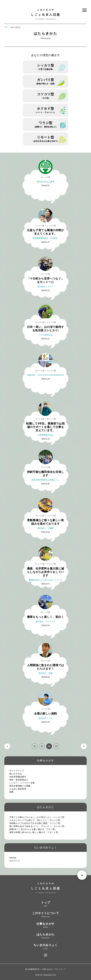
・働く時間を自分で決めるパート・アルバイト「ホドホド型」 (38, 826)
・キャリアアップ (17, 771)
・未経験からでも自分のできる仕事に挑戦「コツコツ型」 (36, 823)
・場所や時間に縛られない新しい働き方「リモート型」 (35, 832)
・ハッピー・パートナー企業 (22, 783)
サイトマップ (60, 969)
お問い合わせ (47, 969)
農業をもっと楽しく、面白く (46, 617)
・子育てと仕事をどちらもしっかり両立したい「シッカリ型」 (38, 817)
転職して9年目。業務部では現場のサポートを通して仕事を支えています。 (45, 427)
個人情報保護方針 (32, 969)
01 (35, 746)
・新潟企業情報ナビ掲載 (20, 786)
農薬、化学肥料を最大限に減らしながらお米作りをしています (46, 572)
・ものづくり (15, 861)
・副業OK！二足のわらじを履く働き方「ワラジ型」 (33, 829)
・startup (13, 858)
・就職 (11, 792)
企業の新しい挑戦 (45, 714)
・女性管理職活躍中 (18, 777)
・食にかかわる (16, 774)
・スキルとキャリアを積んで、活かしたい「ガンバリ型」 (36, 820)
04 (56, 746)
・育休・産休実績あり (19, 780)
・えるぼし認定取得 (18, 789)
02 (42, 746)
